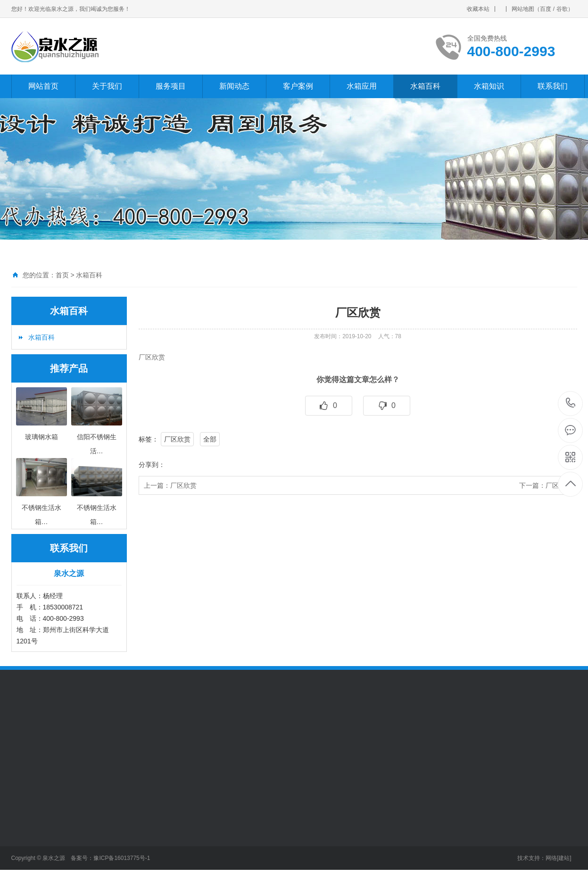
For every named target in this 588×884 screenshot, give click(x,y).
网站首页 (43, 86)
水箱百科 (425, 86)
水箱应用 (362, 86)
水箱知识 (489, 86)
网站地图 (523, 9)
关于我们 (107, 86)
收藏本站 (478, 9)
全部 (210, 439)
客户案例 (298, 86)
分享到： (152, 465)
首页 (62, 275)
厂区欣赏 (177, 439)
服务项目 (171, 86)
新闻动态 (234, 86)
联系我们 (553, 86)
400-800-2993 (571, 404)
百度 (546, 9)
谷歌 (562, 9)
